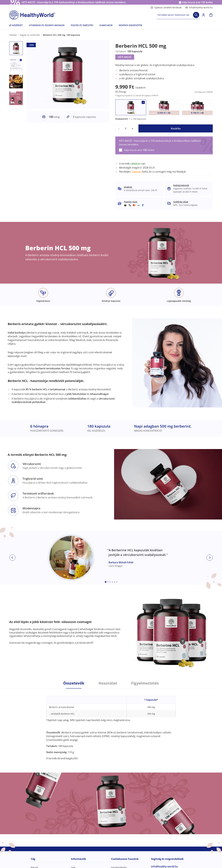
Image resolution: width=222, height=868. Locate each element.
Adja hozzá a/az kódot (197, 2)
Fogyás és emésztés (30, 35)
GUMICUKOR (106, 25)
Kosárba (176, 128)
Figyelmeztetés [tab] (145, 683)
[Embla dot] (106, 582)
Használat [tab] (108, 683)
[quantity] (126, 129)
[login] (203, 15)
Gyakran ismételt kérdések (166, 7)
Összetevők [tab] (74, 683)
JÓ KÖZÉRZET (16, 25)
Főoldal (13, 35)
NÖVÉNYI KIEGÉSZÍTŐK (131, 25)
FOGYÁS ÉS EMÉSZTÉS (82, 25)
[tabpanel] (111, 724)
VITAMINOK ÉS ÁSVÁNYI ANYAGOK (47, 25)
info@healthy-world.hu (199, 7)
